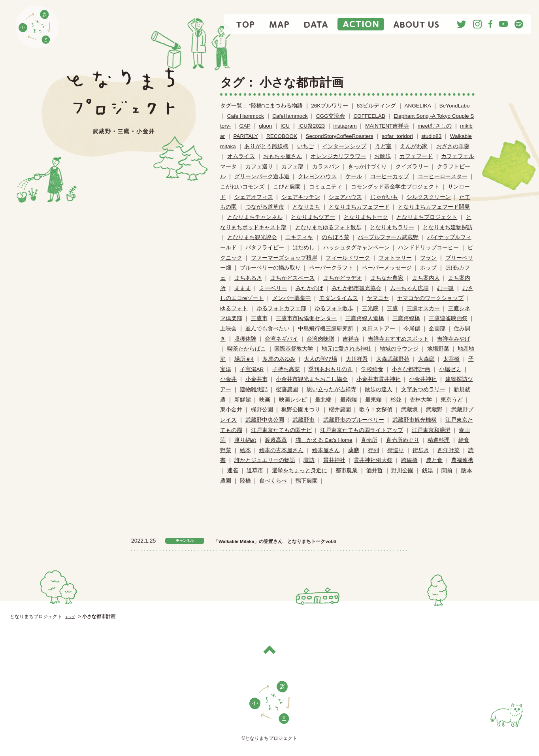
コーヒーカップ (390, 176)
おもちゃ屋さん (283, 156)
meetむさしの (435, 126)
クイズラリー (412, 167)
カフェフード (416, 156)
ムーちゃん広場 (409, 288)
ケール (354, 176)
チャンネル (185, 541)
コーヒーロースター (443, 176)
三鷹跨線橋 (406, 318)
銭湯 (428, 470)
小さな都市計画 (411, 369)
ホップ (428, 268)
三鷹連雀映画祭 (448, 318)
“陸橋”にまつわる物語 (276, 106)
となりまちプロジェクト (427, 217)
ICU (285, 126)
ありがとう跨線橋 (266, 146)
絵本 (245, 450)
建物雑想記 (254, 389)
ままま (243, 288)
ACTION (361, 24)
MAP (280, 24)
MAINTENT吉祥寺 (387, 126)
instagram (345, 126)
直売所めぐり (403, 440)
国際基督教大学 (294, 349)
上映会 (228, 329)
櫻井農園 (340, 410)
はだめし (303, 248)
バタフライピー (265, 248)
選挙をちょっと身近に (300, 470)
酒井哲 (375, 470)
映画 (265, 400)
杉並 (396, 400)
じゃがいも (384, 197)
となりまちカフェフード (359, 207)
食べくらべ (273, 481)
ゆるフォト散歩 (334, 308)
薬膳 (354, 450)
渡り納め (245, 440)
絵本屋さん (326, 450)
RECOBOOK (282, 136)
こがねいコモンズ (242, 187)
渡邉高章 (276, 440)
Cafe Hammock (246, 116)
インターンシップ (344, 146)
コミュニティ (326, 187)
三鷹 (392, 308)
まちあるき (248, 278)
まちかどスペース (292, 278)
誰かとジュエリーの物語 (265, 460)
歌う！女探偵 (376, 410)
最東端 (373, 400)
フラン (428, 258)
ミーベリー (273, 288)
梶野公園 (262, 410)
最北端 (323, 400)
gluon (265, 126)
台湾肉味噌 (320, 339)
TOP (246, 24)
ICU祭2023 (312, 126)
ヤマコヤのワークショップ (430, 298)
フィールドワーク (348, 258)
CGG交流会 (331, 116)
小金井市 (256, 379)
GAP (245, 126)
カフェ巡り (259, 167)
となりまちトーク (366, 217)
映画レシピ (293, 400)
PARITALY (246, 136)
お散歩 (383, 156)
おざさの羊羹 (453, 146)
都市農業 (347, 470)
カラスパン (326, 167)
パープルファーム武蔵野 (388, 237)
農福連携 (462, 460)
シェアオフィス (254, 197)
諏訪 (309, 460)
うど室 (383, 146)
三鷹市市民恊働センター (306, 318)
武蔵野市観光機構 (415, 420)
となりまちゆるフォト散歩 (328, 227)
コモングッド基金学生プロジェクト (395, 187)
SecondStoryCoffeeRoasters (340, 136)
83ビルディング (376, 106)
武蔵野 (434, 410)
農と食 (434, 460)
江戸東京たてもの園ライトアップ (362, 430)
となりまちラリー (392, 227)
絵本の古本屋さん (281, 450)
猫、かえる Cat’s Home (324, 440)
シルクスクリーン (429, 197)
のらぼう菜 (335, 237)
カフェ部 (292, 167)
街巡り (396, 450)
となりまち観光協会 (252, 237)
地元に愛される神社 (347, 349)
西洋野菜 (449, 450)
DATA (316, 24)
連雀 (233, 470)
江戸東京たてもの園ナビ (281, 430)
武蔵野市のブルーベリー (354, 420)
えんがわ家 (414, 146)
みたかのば (309, 288)
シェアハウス (345, 197)
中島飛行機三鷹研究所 (326, 329)
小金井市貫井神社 (379, 379)
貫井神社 (334, 460)
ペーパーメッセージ (387, 268)
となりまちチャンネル (255, 217)
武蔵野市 (303, 420)
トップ (72, 616)
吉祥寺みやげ (454, 339)
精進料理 (439, 440)
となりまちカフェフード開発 (434, 207)
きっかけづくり (367, 167)
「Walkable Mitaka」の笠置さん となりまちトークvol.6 (306, 541)
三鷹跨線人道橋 (365, 318)
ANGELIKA (417, 106)
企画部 (437, 329)
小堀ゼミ (450, 369)
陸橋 (245, 481)
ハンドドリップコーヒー (428, 248)
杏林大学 (421, 400)
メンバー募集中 (292, 298)
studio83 (431, 136)
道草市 (255, 470)
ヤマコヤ (378, 298)
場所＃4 (244, 359)
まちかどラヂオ (343, 278)
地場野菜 (438, 349)
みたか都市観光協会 (356, 288)
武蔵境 (409, 410)
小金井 (228, 379)
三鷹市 (259, 318)
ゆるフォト (234, 308)
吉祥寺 (351, 339)
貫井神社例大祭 (373, 460)
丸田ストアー (379, 329)
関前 (447, 470)
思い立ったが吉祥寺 (332, 389)
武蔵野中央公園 (265, 420)
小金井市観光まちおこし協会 (312, 379)
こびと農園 (287, 187)
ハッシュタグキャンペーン (356, 248)
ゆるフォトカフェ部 (281, 308)
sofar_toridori (397, 136)
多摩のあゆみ (279, 359)
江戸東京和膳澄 (431, 430)
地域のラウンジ (399, 349)
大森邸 (426, 359)
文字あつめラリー (423, 389)
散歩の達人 (379, 389)
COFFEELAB (369, 116)
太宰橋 (451, 359)
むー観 (445, 288)
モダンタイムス (339, 298)
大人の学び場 (320, 359)
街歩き (421, 450)
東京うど (452, 400)
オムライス (241, 156)
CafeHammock (290, 116)
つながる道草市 (265, 207)
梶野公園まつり (301, 410)
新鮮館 (243, 400)
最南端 (349, 400)
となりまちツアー (313, 217)
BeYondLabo (455, 106)
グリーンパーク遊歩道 (262, 176)
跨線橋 (409, 460)
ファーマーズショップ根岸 (284, 258)
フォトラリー (395, 258)
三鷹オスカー (423, 308)
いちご (305, 146)
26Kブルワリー (330, 106)
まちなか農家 (387, 278)
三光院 (370, 308)
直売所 (369, 440)
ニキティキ (299, 237)
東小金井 (231, 410)
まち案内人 (426, 278)
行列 (373, 450)
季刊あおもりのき (330, 369)
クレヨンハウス (317, 176)
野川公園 (402, 470)
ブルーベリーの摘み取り (270, 268)
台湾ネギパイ (281, 339)
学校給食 (372, 369)
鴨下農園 (307, 481)
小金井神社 (423, 379)
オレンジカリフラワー (338, 156)
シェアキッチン (301, 197)
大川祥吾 (357, 359)
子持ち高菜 (286, 369)
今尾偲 (412, 329)
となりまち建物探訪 (448, 227)
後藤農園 (287, 389)
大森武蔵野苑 (393, 359)
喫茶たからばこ (247, 349)
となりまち (306, 207)
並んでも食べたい (268, 329)
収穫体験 (245, 339)
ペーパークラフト (331, 268)
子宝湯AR (252, 369)
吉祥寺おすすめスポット (398, 339)
